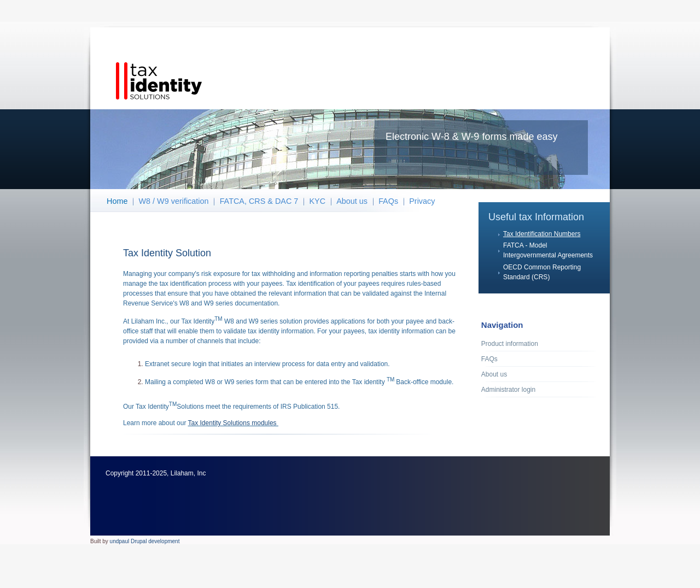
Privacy (422, 201)
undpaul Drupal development (145, 541)
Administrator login (508, 390)
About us (352, 201)
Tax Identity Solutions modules (233, 423)
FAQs (388, 201)
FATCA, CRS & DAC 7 (259, 201)
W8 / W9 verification (174, 201)
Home (117, 201)
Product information (510, 344)
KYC (317, 201)
